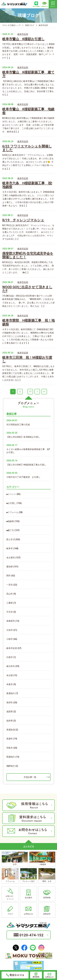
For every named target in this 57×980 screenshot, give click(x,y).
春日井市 (11, 666)
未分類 (10, 675)
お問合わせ (28, 910)
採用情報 (47, 894)
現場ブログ (30, 25)
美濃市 (10, 739)
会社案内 (28, 894)
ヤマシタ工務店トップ (11, 25)
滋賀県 (10, 712)
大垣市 (10, 630)
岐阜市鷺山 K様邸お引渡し (23, 39)
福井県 (10, 721)
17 (30, 392)
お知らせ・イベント (10, 894)
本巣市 (10, 684)
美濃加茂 (11, 730)
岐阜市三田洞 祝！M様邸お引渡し (27, 359)
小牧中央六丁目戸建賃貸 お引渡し (23, 477)
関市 (9, 576)
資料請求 (47, 910)
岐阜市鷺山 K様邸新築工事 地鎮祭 (28, 111)
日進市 (10, 657)
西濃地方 (11, 757)
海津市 (10, 703)
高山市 (10, 594)
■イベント (11, 494)
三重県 (10, 603)
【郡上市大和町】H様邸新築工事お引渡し (26, 465)
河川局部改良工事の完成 (18, 425)
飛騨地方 (11, 766)
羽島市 (10, 748)
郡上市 (10, 539)
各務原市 (11, 621)
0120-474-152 (29, 935)
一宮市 (10, 585)
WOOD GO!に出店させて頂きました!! (27, 289)
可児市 (10, 612)
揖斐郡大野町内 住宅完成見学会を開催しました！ (28, 255)
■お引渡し (11, 503)
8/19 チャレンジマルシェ (23, 220)
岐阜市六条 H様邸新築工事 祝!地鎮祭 (27, 185)
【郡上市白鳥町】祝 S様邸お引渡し (23, 437)
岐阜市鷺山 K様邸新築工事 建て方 (28, 74)
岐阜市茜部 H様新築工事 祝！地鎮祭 (28, 322)
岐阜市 (10, 548)
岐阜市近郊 (23, 34)
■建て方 (10, 530)
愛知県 (10, 567)
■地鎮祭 (10, 521)
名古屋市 (11, 558)
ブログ (10, 910)
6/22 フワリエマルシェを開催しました (27, 148)
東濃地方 (11, 693)
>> (44, 392)
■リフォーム (12, 512)
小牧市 (10, 639)
